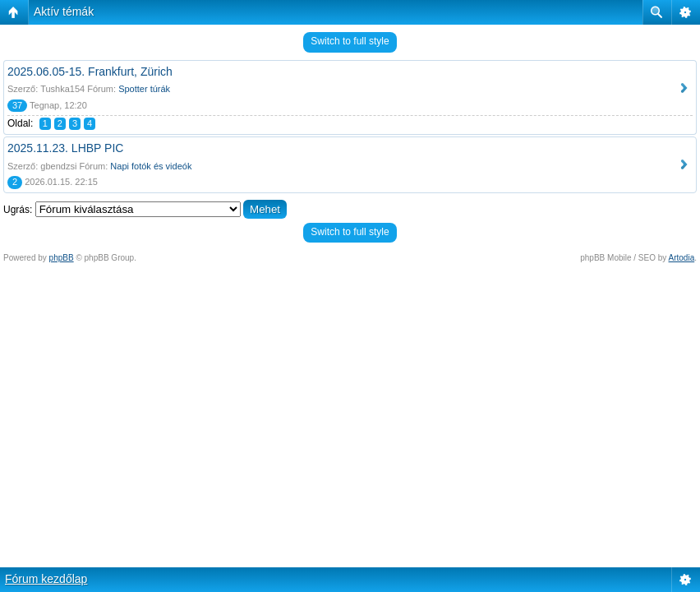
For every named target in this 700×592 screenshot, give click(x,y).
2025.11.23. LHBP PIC (65, 148)
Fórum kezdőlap (46, 579)
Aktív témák (64, 12)
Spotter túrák (144, 89)
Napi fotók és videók (151, 166)
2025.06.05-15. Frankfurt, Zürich (90, 72)
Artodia (682, 258)
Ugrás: (18, 210)
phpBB (62, 258)
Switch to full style (350, 41)
